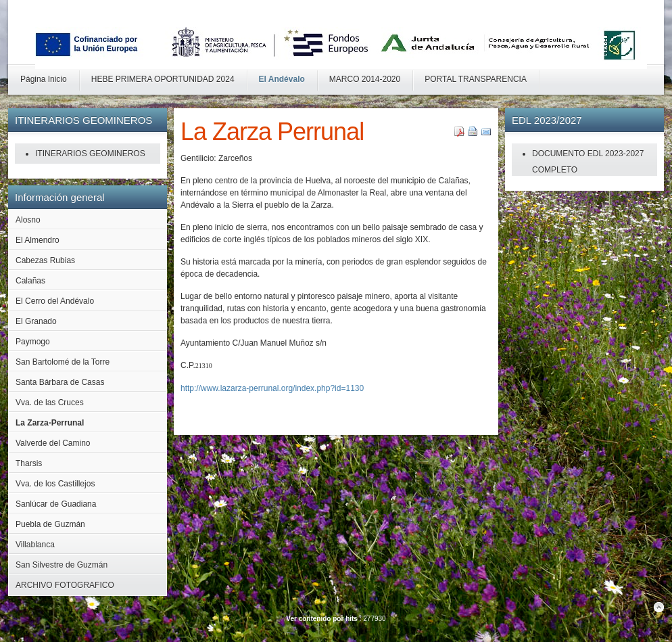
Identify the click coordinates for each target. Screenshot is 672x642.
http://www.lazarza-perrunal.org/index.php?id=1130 (272, 388)
